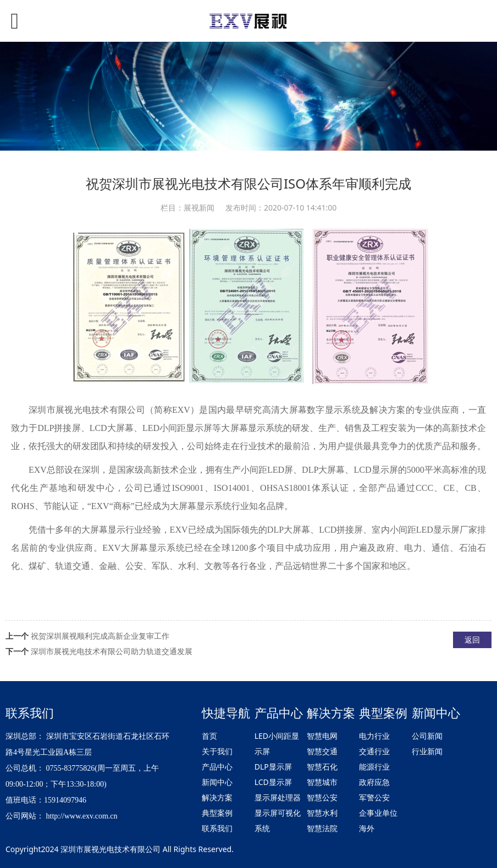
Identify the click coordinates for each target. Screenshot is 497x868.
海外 (367, 828)
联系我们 (217, 828)
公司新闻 (427, 736)
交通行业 (374, 751)
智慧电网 (322, 736)
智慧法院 (322, 828)
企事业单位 (378, 813)
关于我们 (217, 751)
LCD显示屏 (273, 782)
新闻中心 (217, 782)
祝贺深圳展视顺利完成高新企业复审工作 (100, 636)
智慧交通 (322, 751)
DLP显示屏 (273, 767)
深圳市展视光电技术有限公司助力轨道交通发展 (112, 651)
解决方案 (217, 797)
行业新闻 (427, 751)
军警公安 (374, 797)
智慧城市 (322, 782)
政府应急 (374, 782)
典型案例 (217, 813)
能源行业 (374, 767)
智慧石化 (322, 767)
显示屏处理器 (278, 797)
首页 (209, 736)
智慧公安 (322, 797)
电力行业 (374, 736)
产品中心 (217, 767)
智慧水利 (322, 813)
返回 (472, 640)
